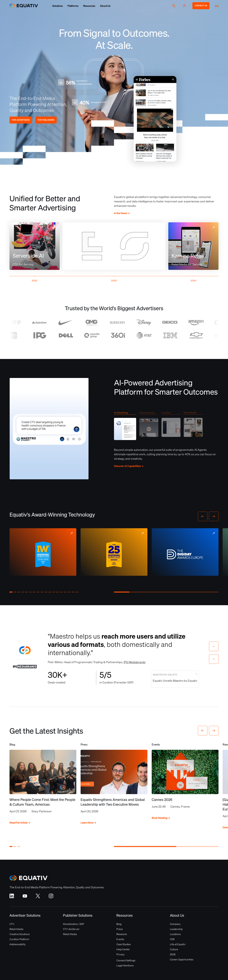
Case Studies (124, 944)
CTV (12, 924)
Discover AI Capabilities (129, 466)
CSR (172, 939)
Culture (174, 949)
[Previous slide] (214, 646)
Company (175, 924)
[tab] (125, 427)
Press (120, 929)
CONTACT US (201, 6)
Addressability (18, 944)
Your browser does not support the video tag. (155, 119)
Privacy (120, 954)
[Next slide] (214, 659)
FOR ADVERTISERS (21, 120)
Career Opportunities (182, 959)
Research (122, 934)
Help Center (123, 949)
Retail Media (16, 929)
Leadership (176, 929)
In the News (122, 213)
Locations (175, 934)
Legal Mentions (125, 965)
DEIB (173, 954)
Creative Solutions (20, 934)
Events (120, 939)
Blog (119, 924)
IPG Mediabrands (135, 662)
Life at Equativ (178, 944)
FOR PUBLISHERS (46, 120)
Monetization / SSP (74, 924)
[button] (57, 6)
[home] (25, 6)
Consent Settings (126, 960)
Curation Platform (19, 939)
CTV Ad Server (71, 929)
